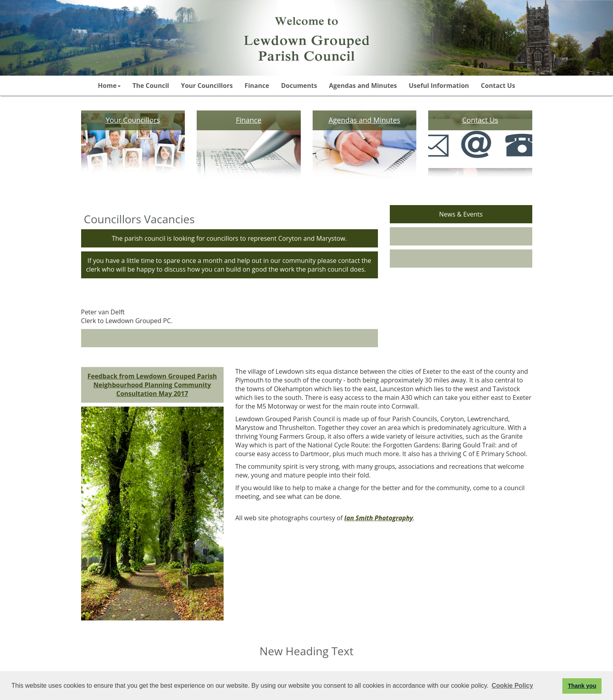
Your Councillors (207, 86)
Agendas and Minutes (363, 86)
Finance (257, 86)
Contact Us (498, 86)
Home (109, 86)
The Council (151, 86)
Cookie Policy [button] (512, 686)
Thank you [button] (582, 686)
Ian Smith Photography (379, 518)
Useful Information (439, 86)
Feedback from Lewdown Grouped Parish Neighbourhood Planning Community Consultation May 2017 (152, 385)
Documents (299, 86)
